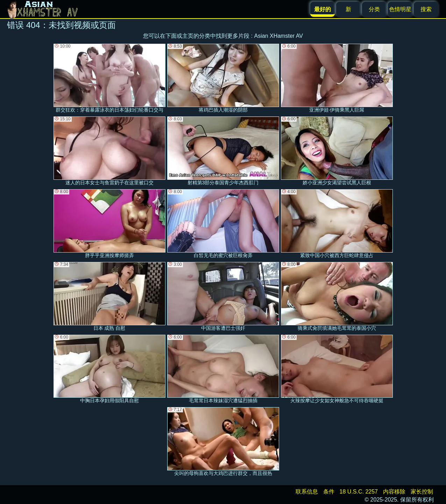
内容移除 (394, 492)
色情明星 (400, 9)
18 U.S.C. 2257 (359, 492)
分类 (374, 9)
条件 (329, 492)
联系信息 (307, 492)
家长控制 (422, 492)
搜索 (426, 9)
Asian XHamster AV (279, 36)
